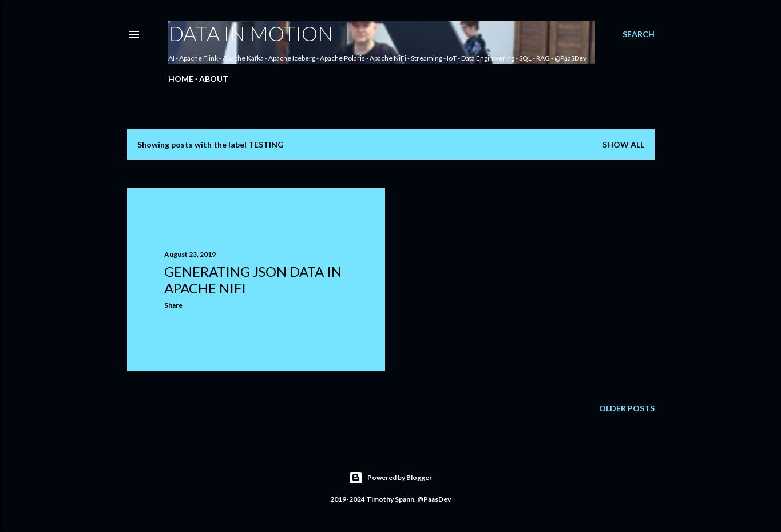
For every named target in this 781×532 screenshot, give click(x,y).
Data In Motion (251, 33)
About (214, 79)
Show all (623, 144)
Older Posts (627, 408)
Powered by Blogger (390, 478)
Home (181, 79)
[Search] (639, 34)
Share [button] (173, 305)
